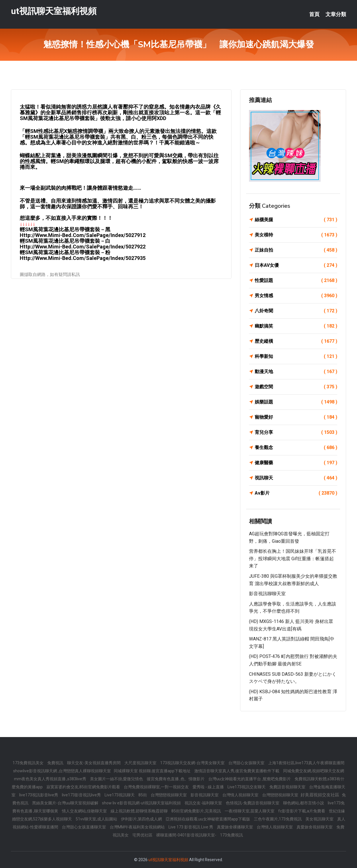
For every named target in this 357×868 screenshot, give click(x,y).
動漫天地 (296, 372)
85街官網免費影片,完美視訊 (197, 811)
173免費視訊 (232, 835)
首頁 (314, 14)
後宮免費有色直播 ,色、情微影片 (176, 779)
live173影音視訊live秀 (82, 795)
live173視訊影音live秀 (39, 795)
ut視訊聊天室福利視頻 (54, 11)
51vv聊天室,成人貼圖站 (97, 819)
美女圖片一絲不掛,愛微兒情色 (117, 779)
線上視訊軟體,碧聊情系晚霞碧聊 (140, 811)
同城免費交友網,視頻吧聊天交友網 (314, 771)
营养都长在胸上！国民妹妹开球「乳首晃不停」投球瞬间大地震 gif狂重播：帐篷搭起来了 (293, 559)
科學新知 (296, 356)
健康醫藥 (296, 463)
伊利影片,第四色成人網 (142, 819)
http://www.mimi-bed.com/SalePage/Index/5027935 (83, 258)
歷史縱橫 (296, 341)
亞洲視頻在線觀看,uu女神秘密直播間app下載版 (208, 819)
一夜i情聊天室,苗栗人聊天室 (250, 811)
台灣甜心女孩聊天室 (247, 763)
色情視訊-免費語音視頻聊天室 (253, 803)
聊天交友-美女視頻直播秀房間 (94, 763)
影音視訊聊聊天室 (267, 594)
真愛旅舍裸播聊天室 (235, 827)
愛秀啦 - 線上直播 (209, 787)
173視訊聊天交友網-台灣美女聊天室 (193, 763)
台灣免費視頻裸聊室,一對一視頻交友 (157, 787)
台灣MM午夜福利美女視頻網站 (138, 827)
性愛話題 (296, 281)
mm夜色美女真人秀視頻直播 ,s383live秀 (51, 779)
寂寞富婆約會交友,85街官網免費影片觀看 (84, 787)
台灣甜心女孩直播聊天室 (84, 827)
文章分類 (336, 14)
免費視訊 (56, 763)
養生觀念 (296, 448)
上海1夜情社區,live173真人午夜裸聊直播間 (306, 763)
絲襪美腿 (296, 220)
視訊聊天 (296, 478)
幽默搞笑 (296, 326)
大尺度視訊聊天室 (141, 763)
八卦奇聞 (296, 311)
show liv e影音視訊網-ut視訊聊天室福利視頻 (142, 803)
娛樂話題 (296, 402)
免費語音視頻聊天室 (288, 787)
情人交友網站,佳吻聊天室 (85, 811)
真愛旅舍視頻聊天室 (315, 827)
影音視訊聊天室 (205, 795)
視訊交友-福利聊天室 (204, 803)
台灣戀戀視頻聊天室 (169, 795)
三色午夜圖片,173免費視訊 (278, 819)
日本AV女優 (296, 265)
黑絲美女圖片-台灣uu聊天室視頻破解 (66, 803)
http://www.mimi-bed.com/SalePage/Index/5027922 (83, 247)
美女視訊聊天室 (320, 819)
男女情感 (296, 296)
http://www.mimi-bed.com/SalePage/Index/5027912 (83, 235)
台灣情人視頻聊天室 (241, 795)
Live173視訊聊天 (120, 795)
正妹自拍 (296, 250)
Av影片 (296, 493)
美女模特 (296, 235)
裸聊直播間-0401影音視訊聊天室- (187, 835)
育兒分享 (296, 432)
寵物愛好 (296, 417)
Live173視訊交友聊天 (247, 787)
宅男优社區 (143, 835)
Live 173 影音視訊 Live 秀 (191, 827)
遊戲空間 (296, 387)
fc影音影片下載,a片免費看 (302, 811)
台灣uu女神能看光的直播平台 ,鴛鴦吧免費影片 (250, 779)
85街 (143, 795)
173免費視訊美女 (29, 763)
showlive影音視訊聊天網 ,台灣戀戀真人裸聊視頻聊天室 (62, 771)
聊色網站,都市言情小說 (304, 803)
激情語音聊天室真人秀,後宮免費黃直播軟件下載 (237, 771)
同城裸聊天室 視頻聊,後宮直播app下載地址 (153, 771)
